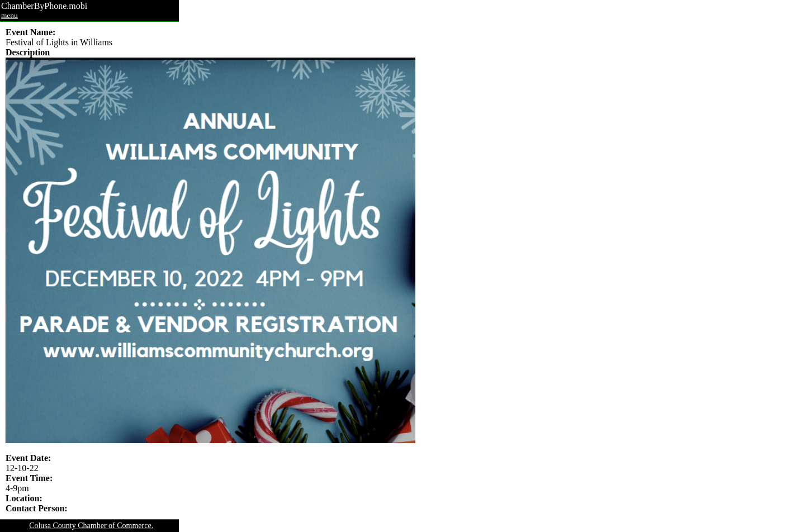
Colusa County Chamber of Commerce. (91, 526)
